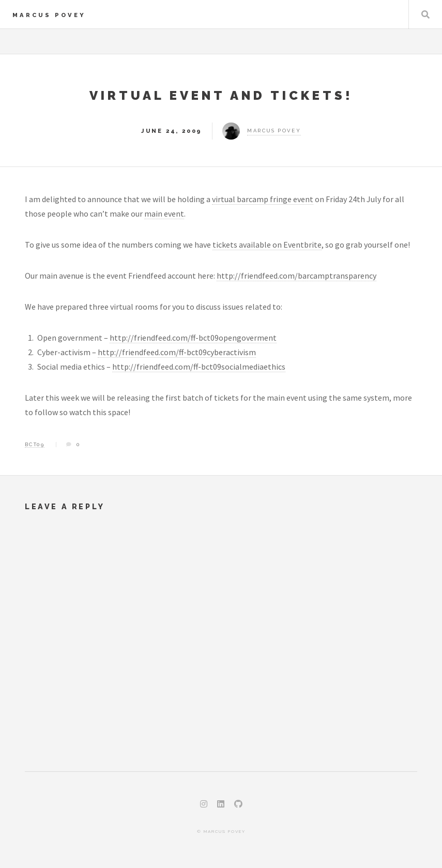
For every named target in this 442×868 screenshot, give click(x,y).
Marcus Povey (49, 15)
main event (164, 214)
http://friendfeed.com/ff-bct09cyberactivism (177, 352)
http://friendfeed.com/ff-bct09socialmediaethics (199, 367)
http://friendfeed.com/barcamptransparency (296, 276)
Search (425, 14)
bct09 (35, 444)
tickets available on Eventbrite (267, 245)
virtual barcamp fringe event (263, 199)
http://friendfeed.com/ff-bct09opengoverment (193, 338)
